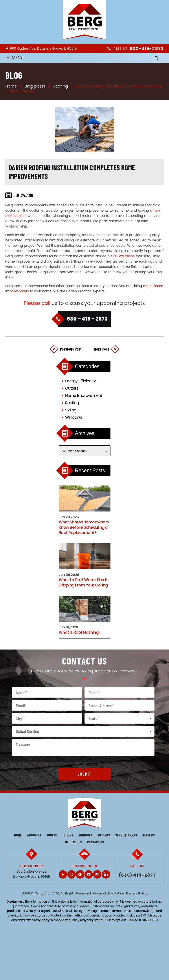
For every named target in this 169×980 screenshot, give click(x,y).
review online (124, 256)
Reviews (149, 835)
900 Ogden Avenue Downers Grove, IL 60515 (32, 874)
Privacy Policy (137, 893)
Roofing (72, 403)
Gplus (80, 874)
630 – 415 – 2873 (87, 319)
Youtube (89, 874)
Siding (71, 410)
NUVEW (27, 893)
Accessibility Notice (108, 893)
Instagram (97, 874)
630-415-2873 (147, 49)
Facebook (63, 874)
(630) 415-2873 (137, 875)
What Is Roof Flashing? (80, 632)
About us (34, 835)
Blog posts (73, 842)
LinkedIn (106, 874)
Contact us (96, 842)
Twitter (72, 874)
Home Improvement (84, 396)
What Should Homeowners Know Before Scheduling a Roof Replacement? (84, 527)
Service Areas (126, 835)
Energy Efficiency (81, 381)
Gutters (72, 388)
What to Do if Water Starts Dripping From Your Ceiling (84, 582)
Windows (74, 417)
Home (18, 835)
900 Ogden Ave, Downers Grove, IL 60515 (43, 49)
